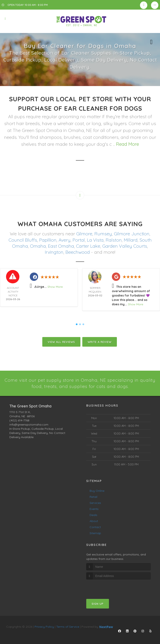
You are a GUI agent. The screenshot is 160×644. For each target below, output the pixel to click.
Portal (79, 240)
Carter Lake (88, 246)
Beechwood (78, 252)
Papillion (48, 240)
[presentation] (108, 587)
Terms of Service (68, 626)
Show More (55, 286)
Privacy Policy (44, 626)
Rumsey (103, 234)
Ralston (114, 240)
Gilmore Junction (132, 234)
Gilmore (84, 234)
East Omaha (61, 246)
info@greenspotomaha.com (29, 424)
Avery (64, 240)
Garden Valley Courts (125, 246)
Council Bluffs (23, 240)
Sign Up (98, 603)
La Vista (95, 240)
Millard (131, 240)
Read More (127, 144)
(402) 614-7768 (19, 420)
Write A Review (100, 341)
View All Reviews (61, 341)
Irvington (54, 252)
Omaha (38, 246)
